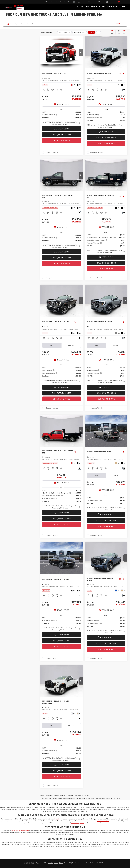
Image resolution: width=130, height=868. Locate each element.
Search (118, 24)
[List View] (124, 32)
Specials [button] (94, 7)
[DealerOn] (29, 863)
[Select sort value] (113, 32)
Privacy (61, 863)
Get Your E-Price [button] (61, 140)
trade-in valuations (103, 821)
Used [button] (87, 7)
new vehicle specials (77, 823)
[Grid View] (119, 32)
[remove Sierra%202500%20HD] (64, 32)
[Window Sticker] (79, 90)
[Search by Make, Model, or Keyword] (62, 24)
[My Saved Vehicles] (121, 2)
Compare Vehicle (52, 153)
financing (57, 819)
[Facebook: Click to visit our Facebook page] (74, 2)
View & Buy (61, 129)
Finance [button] (102, 7)
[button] (81, 52)
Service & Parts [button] (113, 7)
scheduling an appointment (20, 831)
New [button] (82, 7)
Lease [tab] (71, 345)
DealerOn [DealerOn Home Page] (50, 863)
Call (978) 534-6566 (61, 135)
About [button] (123, 7)
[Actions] (79, 74)
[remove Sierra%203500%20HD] (80, 32)
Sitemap (56, 863)
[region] (62, 118)
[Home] (78, 7)
